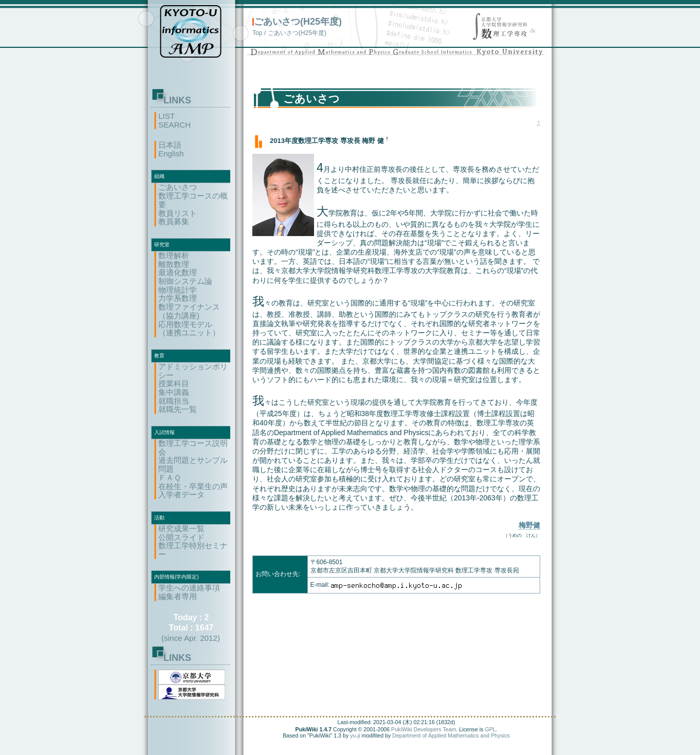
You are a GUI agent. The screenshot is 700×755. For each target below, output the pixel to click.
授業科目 (174, 383)
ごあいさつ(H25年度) (298, 22)
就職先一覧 (178, 409)
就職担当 (174, 401)
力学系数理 (178, 298)
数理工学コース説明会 (193, 447)
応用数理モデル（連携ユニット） (189, 329)
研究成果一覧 (181, 528)
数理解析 (174, 255)
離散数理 (174, 264)
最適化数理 (178, 272)
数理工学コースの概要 (193, 200)
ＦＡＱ (170, 478)
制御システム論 (185, 281)
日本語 (170, 145)
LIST (167, 116)
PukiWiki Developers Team (423, 729)
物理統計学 (178, 290)
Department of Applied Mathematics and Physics (451, 735)
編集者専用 (178, 596)
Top (257, 33)
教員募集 (174, 221)
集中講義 (174, 392)
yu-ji (355, 735)
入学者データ (181, 495)
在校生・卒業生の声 (193, 486)
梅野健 (529, 525)
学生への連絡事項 (189, 588)
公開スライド (181, 537)
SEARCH (174, 125)
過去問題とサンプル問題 (193, 464)
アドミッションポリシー (193, 371)
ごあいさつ (178, 187)
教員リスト (178, 213)
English (171, 154)
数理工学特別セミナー (193, 550)
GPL (490, 729)
